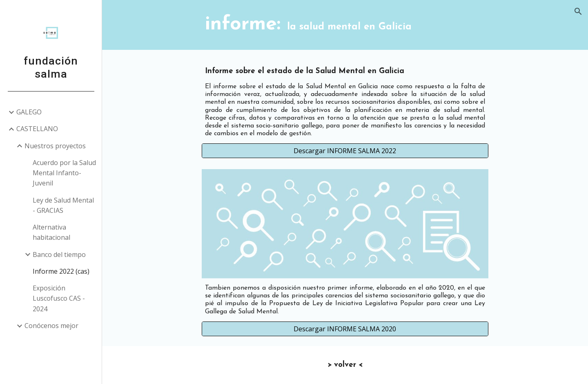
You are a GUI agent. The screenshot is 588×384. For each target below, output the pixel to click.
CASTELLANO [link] (37, 129)
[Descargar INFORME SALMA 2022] (345, 151)
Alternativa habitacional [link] (51, 232)
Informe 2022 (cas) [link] (61, 271)
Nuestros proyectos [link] (55, 146)
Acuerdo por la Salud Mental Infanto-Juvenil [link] (64, 173)
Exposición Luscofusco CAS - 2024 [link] (59, 298)
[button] (578, 11)
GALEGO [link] (29, 112)
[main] (345, 25)
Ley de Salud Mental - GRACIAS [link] (63, 205)
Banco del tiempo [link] (59, 255)
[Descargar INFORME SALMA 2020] (345, 329)
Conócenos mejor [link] (51, 326)
